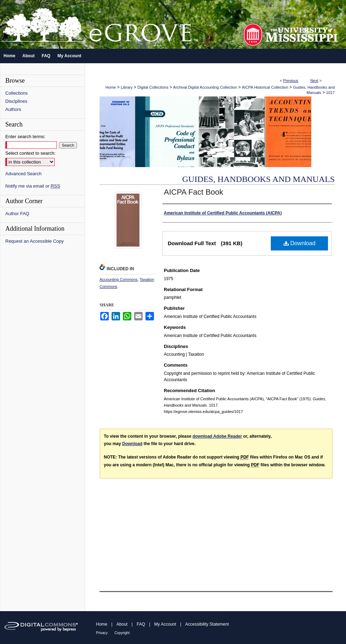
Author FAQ (17, 214)
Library (127, 87)
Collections (17, 93)
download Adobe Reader (217, 436)
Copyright (122, 633)
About (122, 624)
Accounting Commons (119, 279)
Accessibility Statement (207, 624)
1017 (330, 93)
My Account (165, 624)
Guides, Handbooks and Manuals (258, 179)
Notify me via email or (33, 186)
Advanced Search (23, 174)
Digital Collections (153, 87)
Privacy (102, 633)
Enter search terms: (25, 137)
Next (314, 81)
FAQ (141, 624)
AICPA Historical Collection (265, 87)
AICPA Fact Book (193, 192)
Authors (13, 109)
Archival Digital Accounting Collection (205, 87)
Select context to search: (30, 153)
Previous (291, 81)
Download (300, 243)
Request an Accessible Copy (34, 241)
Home (111, 87)
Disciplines (16, 101)
